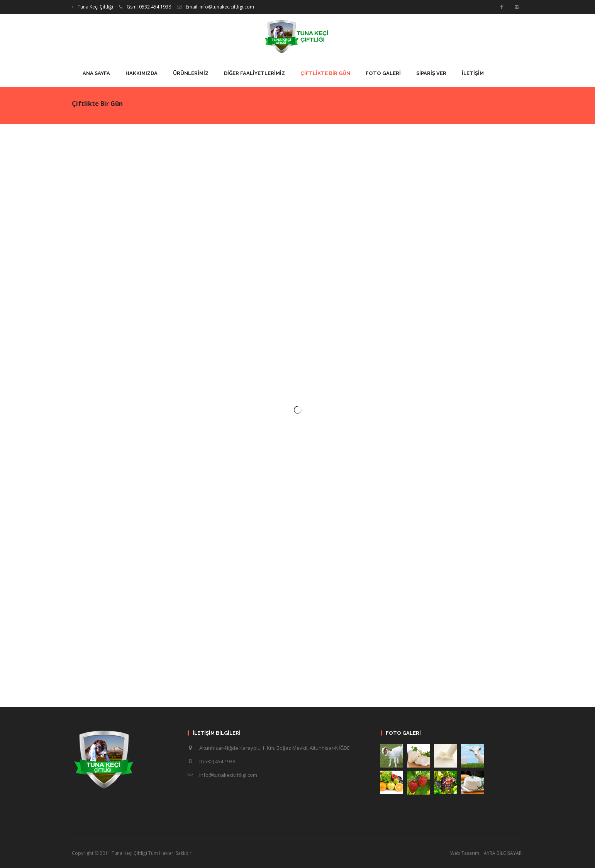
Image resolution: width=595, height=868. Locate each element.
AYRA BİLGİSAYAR (503, 853)
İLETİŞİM (473, 73)
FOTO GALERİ (383, 73)
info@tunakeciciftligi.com (228, 775)
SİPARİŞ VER (431, 73)
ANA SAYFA (96, 73)
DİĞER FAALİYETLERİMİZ (254, 73)
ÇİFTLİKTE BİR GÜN (325, 73)
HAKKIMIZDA (142, 73)
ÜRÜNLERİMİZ (191, 73)
